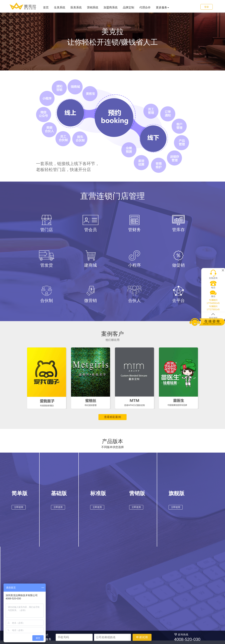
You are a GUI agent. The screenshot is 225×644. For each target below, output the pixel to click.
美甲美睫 (52, 586)
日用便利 (93, 581)
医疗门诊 (72, 581)
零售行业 (94, 570)
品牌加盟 (114, 576)
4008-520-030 (144, 596)
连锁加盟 (114, 581)
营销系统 (93, 7)
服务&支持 (140, 570)
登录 (207, 7)
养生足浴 (52, 596)
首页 (46, 7)
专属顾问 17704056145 (213, 299)
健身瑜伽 (52, 601)
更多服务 (162, 7)
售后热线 (138, 591)
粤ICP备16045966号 (138, 627)
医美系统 (76, 7)
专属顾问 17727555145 (213, 305)
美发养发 (52, 581)
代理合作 (145, 7)
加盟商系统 (111, 7)
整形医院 (72, 576)
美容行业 (52, 570)
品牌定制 (128, 7)
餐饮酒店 (93, 586)
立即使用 (18, 509)
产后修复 (52, 591)
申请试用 (142, 637)
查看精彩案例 (112, 417)
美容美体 (52, 576)
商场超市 (93, 576)
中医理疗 (72, 591)
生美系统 (60, 7)
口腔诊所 (72, 586)
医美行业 (73, 570)
